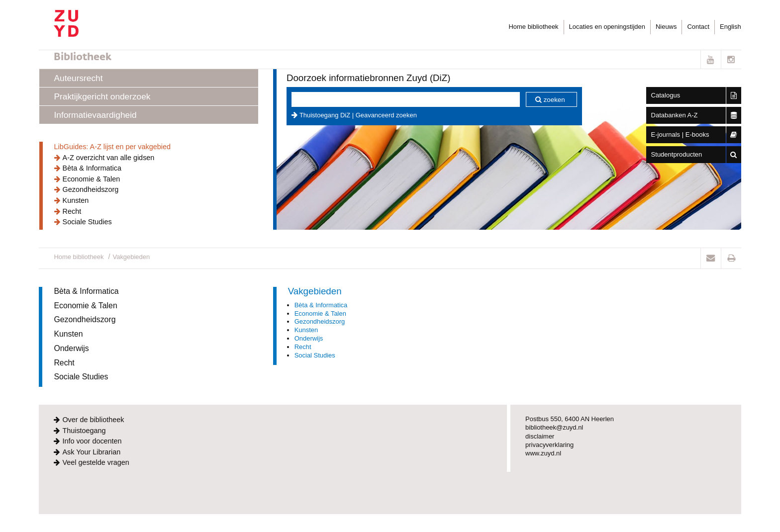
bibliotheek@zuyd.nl (554, 427)
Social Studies (315, 355)
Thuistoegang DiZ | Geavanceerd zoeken (358, 115)
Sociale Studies (87, 222)
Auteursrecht (79, 78)
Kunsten (76, 200)
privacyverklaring (549, 445)
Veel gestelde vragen (96, 462)
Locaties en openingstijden (607, 27)
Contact (698, 27)
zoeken (554, 100)
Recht (72, 211)
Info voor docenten (92, 441)
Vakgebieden (132, 257)
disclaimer (540, 436)
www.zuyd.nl (543, 453)
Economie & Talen (92, 179)
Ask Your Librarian (91, 452)
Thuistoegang (84, 431)
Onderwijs (71, 348)
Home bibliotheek (533, 27)
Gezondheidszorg (91, 189)
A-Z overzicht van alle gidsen (109, 158)
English (730, 27)
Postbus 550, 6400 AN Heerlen (570, 419)
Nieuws (666, 27)
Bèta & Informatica (92, 168)
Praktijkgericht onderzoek (102, 96)
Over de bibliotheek (93, 420)
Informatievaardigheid (96, 115)
